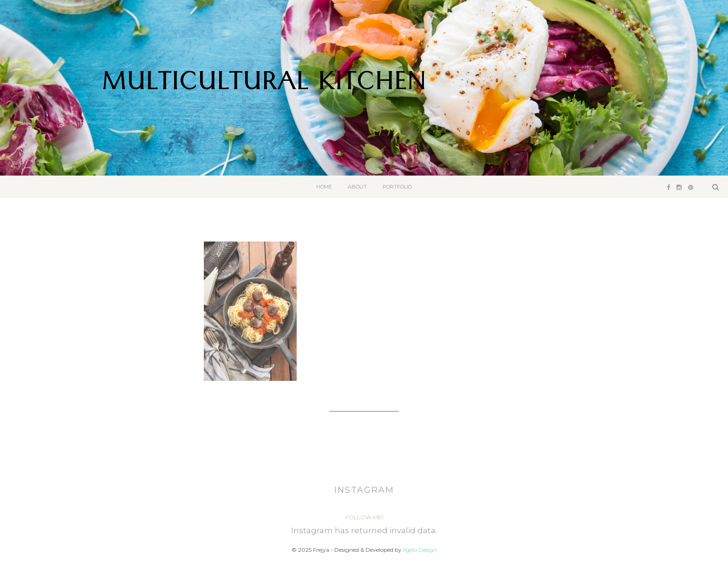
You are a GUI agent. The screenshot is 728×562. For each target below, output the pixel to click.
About (357, 187)
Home (324, 187)
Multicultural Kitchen (264, 85)
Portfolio (397, 187)
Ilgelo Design (420, 550)
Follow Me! (364, 517)
